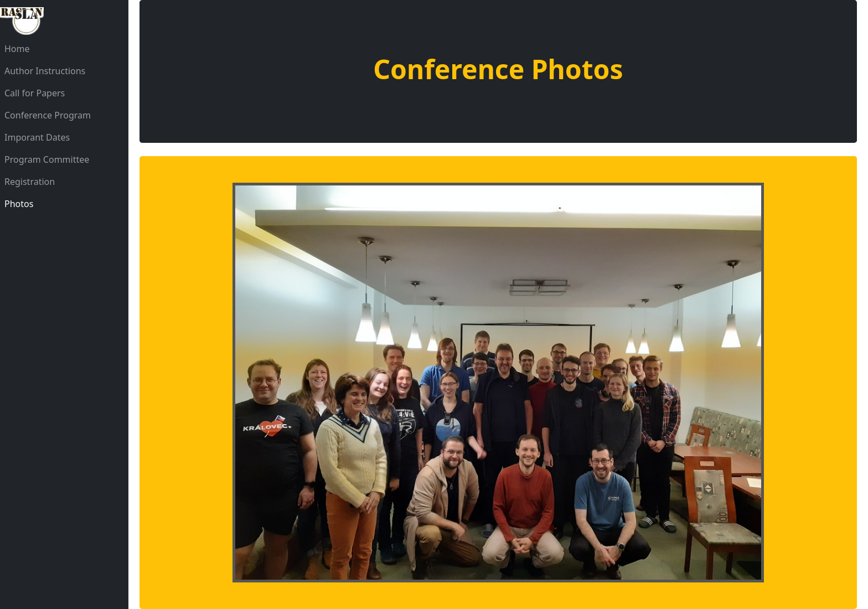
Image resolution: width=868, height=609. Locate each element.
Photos (19, 204)
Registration (30, 182)
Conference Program (48, 115)
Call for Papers (35, 93)
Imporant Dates (37, 137)
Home (17, 49)
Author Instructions (45, 71)
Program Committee (47, 159)
